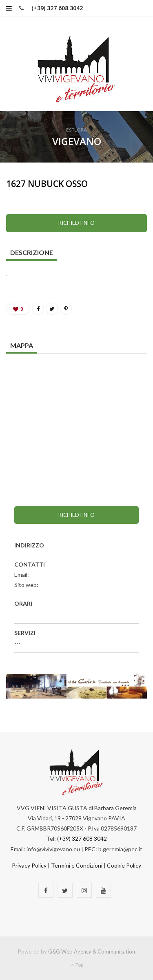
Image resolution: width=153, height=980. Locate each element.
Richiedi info (76, 223)
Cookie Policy (124, 865)
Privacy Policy (29, 865)
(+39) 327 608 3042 (57, 8)
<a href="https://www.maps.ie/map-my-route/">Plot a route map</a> (76, 423)
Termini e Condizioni (77, 865)
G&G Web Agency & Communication (92, 951)
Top (77, 965)
